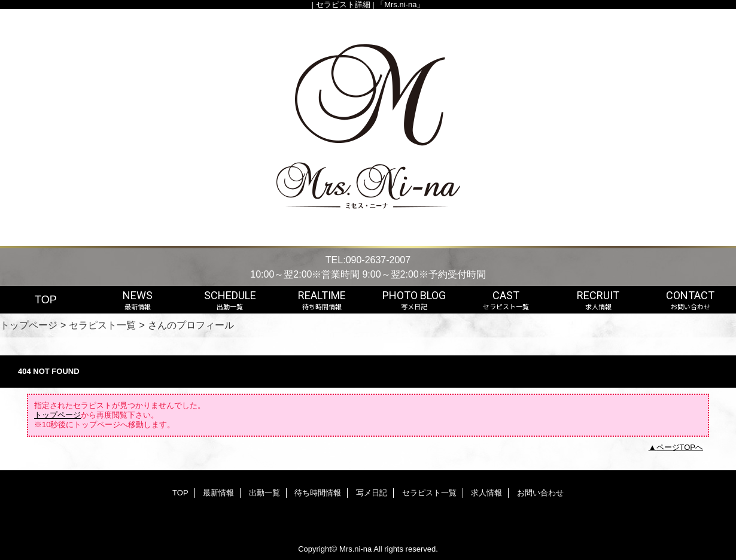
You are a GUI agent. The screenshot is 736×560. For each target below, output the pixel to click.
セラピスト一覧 (102, 325)
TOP (46, 300)
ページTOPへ (680, 447)
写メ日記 (372, 493)
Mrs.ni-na (355, 549)
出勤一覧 (264, 493)
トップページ (29, 325)
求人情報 (486, 493)
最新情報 (218, 493)
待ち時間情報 (318, 493)
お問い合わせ (540, 493)
